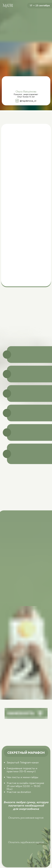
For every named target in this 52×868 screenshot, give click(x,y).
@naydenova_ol (28, 101)
